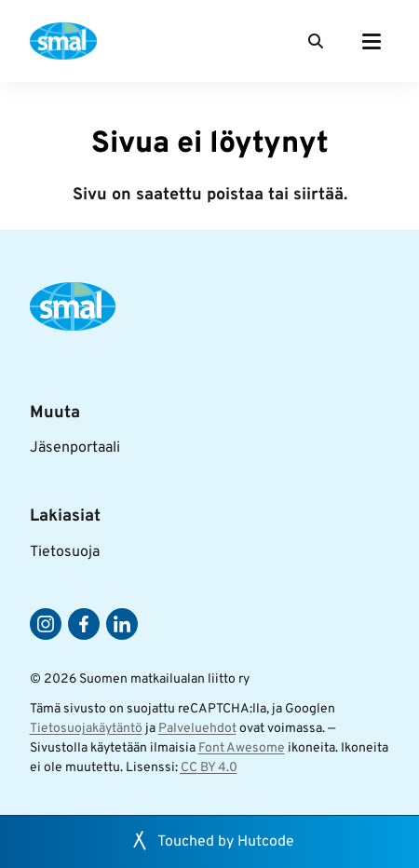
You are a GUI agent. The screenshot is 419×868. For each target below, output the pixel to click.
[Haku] (316, 41)
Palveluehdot (197, 729)
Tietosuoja (65, 552)
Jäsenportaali (75, 448)
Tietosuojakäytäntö (86, 729)
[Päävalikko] (372, 41)
